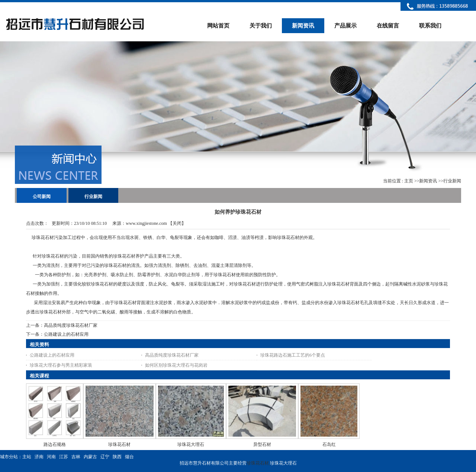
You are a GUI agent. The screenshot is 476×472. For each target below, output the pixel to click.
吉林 (76, 457)
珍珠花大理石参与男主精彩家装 (61, 365)
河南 (51, 457)
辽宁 (105, 457)
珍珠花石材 (119, 444)
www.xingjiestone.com (146, 223)
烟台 (129, 457)
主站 (27, 457)
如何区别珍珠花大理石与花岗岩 (176, 365)
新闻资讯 (428, 181)
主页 (409, 181)
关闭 (177, 223)
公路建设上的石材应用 (66, 334)
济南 (39, 457)
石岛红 (329, 444)
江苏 (64, 457)
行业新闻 (452, 181)
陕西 (117, 457)
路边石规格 (55, 444)
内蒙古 (90, 457)
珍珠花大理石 (191, 444)
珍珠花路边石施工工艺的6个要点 (293, 355)
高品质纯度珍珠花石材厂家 (71, 325)
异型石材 (262, 444)
